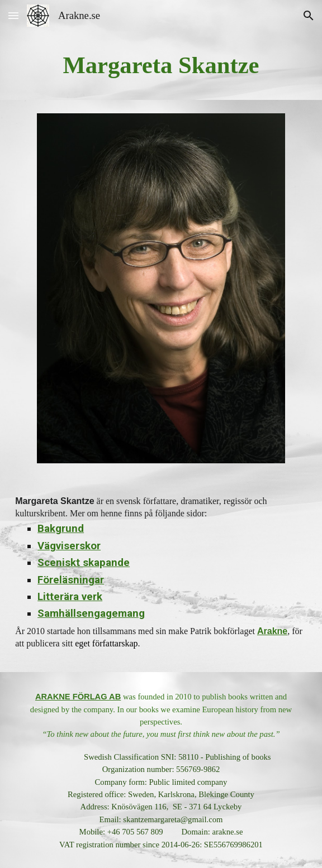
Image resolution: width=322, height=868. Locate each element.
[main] (161, 66)
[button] (13, 15)
